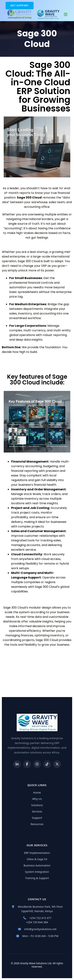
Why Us (37, 799)
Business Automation (37, 865)
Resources (37, 824)
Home (37, 792)
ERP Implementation (37, 853)
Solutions (37, 805)
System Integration (37, 872)
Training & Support (37, 878)
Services (37, 811)
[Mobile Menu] (66, 14)
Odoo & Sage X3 (37, 859)
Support (37, 818)
